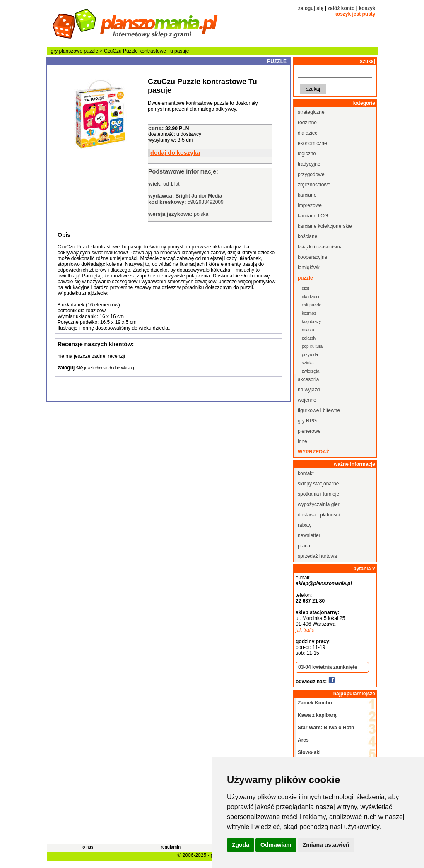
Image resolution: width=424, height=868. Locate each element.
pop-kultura (312, 346)
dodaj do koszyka (175, 153)
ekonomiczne (312, 143)
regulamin (171, 847)
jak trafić (305, 630)
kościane (307, 236)
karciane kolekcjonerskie (325, 226)
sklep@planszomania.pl (324, 583)
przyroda (310, 355)
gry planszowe (67, 51)
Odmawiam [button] (276, 845)
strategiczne (311, 112)
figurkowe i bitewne (319, 410)
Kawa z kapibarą (317, 715)
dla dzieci (308, 133)
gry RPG (307, 421)
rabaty (305, 525)
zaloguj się (311, 8)
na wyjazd (309, 390)
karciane (307, 195)
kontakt (306, 473)
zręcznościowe (314, 185)
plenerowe (309, 431)
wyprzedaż (313, 452)
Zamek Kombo (315, 703)
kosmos (309, 313)
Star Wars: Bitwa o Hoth (326, 728)
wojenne (307, 400)
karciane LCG (313, 216)
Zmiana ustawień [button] (326, 845)
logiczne (307, 154)
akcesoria (308, 379)
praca (304, 546)
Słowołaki (309, 752)
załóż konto (341, 8)
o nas (88, 847)
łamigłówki (309, 268)
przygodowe (311, 174)
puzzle (91, 51)
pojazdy (309, 338)
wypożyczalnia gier (319, 504)
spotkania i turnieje (318, 494)
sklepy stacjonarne (318, 484)
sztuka (308, 363)
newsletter (309, 535)
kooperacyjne (312, 257)
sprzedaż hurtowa (317, 556)
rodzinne (307, 123)
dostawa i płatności (319, 515)
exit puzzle (312, 305)
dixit (306, 288)
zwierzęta (311, 371)
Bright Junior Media (199, 196)
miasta (308, 330)
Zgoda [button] (241, 845)
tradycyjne (309, 164)
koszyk (367, 8)
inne (302, 441)
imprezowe (310, 205)
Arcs (303, 740)
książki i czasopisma (320, 247)
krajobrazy (311, 322)
